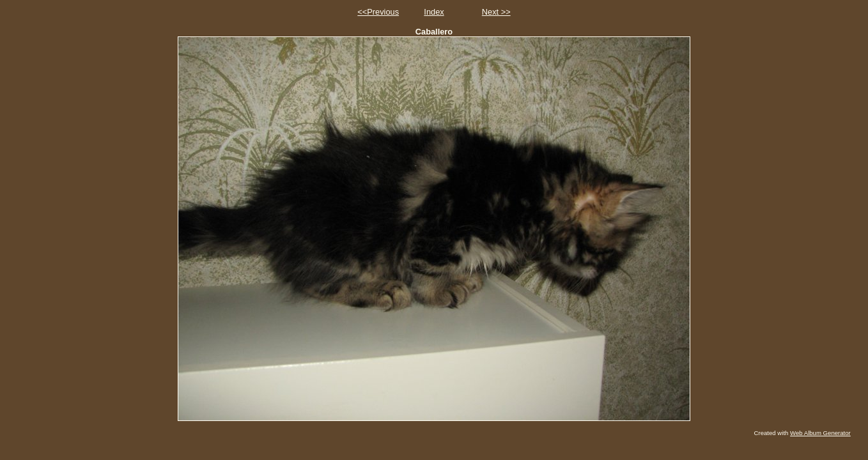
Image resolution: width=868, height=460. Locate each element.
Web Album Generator (820, 433)
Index (434, 12)
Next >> (496, 12)
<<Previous (378, 12)
